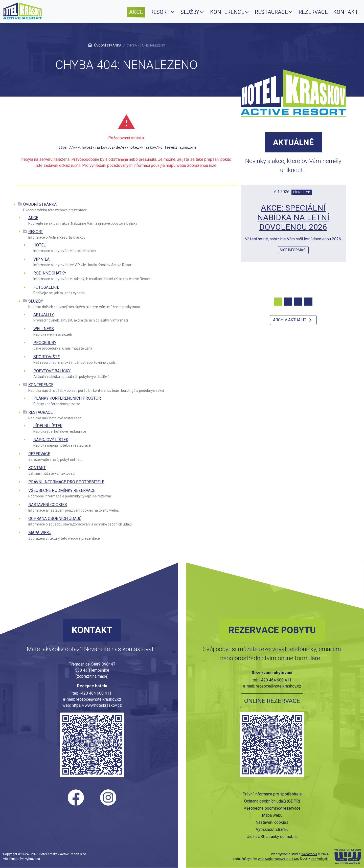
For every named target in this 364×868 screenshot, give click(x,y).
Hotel (40, 245)
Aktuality (44, 315)
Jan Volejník (320, 859)
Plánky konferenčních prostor (67, 398)
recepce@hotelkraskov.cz (99, 699)
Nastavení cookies (48, 505)
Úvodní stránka (40, 204)
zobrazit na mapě (92, 676)
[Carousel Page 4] (308, 302)
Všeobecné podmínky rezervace (62, 490)
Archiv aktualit (293, 320)
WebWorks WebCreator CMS (278, 859)
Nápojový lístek (51, 440)
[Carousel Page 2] (288, 302)
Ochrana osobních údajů (55, 519)
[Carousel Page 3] (298, 302)
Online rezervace (272, 701)
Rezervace (39, 454)
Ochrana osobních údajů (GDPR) (272, 801)
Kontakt (37, 468)
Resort (36, 232)
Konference (41, 385)
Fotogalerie (46, 287)
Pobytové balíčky (52, 371)
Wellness (44, 329)
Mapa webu (40, 533)
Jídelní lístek (48, 426)
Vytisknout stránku (272, 829)
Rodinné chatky (50, 273)
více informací (293, 250)
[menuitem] (136, 12)
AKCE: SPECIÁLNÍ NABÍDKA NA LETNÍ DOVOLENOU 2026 (293, 218)
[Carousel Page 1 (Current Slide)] (278, 302)
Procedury (45, 343)
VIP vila (41, 259)
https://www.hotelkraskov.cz (97, 705)
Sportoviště (47, 357)
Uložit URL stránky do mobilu (272, 837)
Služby (36, 301)
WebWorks (309, 854)
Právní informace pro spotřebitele (66, 482)
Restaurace (40, 412)
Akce (33, 218)
